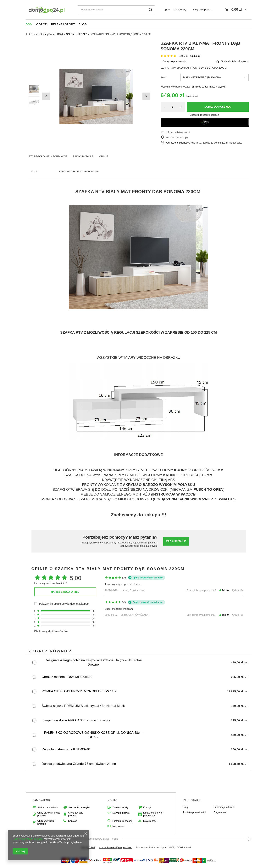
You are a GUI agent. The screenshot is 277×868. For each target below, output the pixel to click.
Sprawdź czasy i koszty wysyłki (209, 87)
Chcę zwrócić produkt (76, 814)
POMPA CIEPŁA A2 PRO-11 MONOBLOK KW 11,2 (79, 691)
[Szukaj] (150, 10)
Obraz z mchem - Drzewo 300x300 (67, 677)
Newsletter (118, 826)
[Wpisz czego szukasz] (116, 10)
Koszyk (147, 807)
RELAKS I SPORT (63, 24)
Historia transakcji (122, 821)
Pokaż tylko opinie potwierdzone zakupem (64, 604)
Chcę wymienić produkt (46, 822)
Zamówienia (42, 800)
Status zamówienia (48, 807)
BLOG (83, 24)
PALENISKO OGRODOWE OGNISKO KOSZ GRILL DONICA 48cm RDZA (93, 735)
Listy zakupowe (202, 10)
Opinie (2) (196, 56)
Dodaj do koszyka (218, 107)
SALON (70, 34)
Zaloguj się (180, 10)
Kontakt (72, 821)
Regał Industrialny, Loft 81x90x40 (66, 749)
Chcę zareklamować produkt (49, 814)
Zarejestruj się (120, 807)
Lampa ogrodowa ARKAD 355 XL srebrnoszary (76, 720)
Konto (113, 800)
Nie (238, 590)
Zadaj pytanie (176, 541)
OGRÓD (42, 24)
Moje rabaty (150, 821)
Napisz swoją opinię (65, 592)
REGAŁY (82, 34)
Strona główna (47, 34)
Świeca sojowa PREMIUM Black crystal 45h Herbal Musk (83, 706)
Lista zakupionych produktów (153, 814)
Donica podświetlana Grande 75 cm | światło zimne (79, 764)
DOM (29, 24)
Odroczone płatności (178, 143)
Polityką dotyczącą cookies (28, 839)
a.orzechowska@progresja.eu (115, 847)
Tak (224, 590)
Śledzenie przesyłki (79, 807)
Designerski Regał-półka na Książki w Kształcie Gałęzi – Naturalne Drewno (93, 662)
